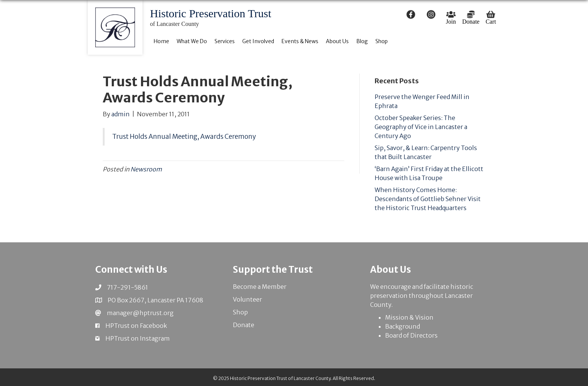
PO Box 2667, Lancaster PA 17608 (155, 300)
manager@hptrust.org (140, 313)
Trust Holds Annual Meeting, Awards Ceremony (184, 137)
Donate (244, 325)
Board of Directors (411, 335)
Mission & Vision (409, 317)
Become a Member (260, 287)
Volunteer (247, 299)
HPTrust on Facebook (136, 326)
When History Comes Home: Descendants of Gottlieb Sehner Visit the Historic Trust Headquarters (428, 199)
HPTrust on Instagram (138, 338)
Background (403, 326)
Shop (240, 312)
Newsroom (146, 169)
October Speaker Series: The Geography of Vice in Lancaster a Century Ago (421, 127)
